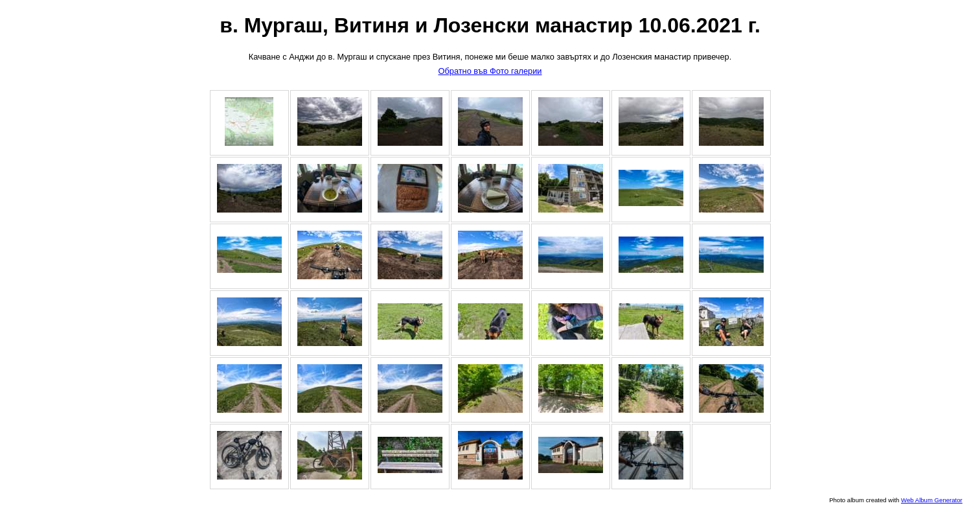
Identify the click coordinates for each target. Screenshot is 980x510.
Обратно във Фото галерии (490, 71)
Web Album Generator (932, 500)
